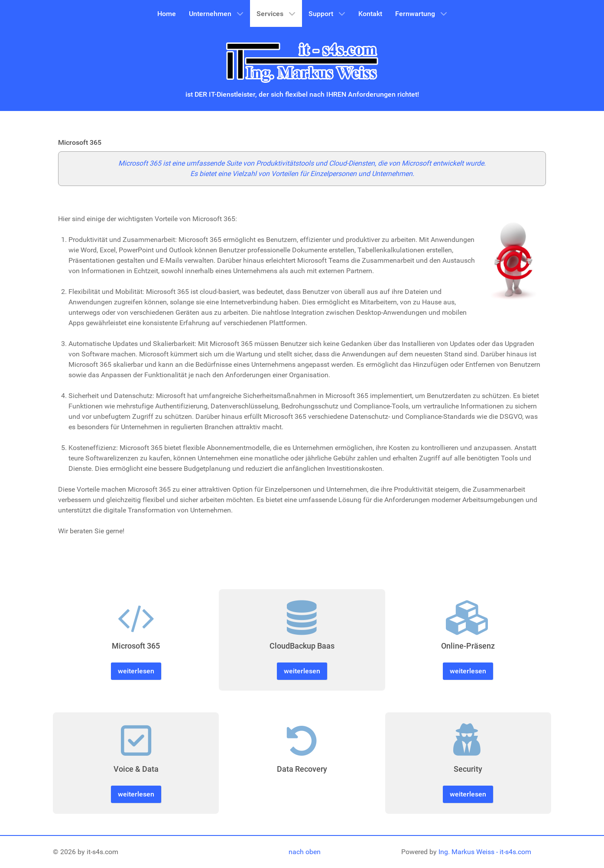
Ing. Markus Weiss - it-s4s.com (485, 852)
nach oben (305, 852)
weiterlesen (136, 671)
